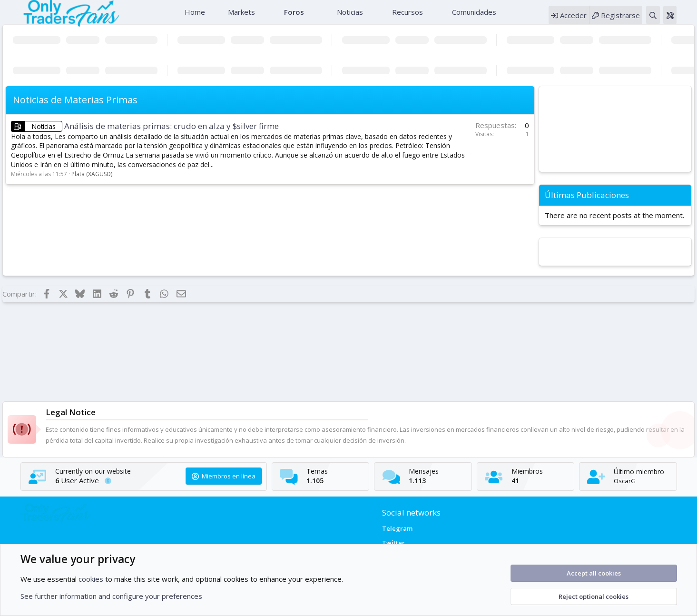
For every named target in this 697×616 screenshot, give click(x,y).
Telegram (397, 528)
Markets (241, 17)
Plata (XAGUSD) (92, 184)
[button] (261, 17)
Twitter (393, 543)
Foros (293, 17)
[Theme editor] (686, 20)
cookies (91, 579)
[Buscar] (668, 20)
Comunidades (473, 17)
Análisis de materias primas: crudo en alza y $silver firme (172, 135)
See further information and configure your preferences (111, 596)
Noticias (349, 17)
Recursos (407, 17)
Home (194, 17)
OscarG (636, 481)
